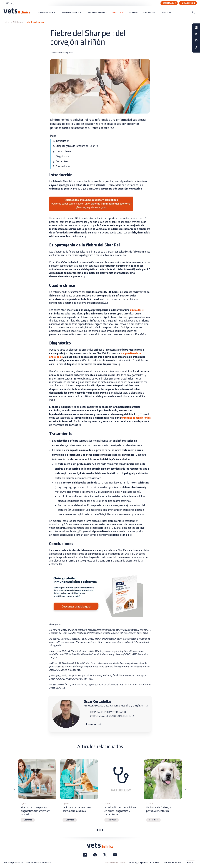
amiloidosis (136, 310)
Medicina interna (35, 22)
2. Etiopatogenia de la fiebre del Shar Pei (76, 146)
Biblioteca (18, 22)
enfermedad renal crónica (136, 418)
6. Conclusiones (61, 166)
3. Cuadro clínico (62, 151)
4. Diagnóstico (61, 156)
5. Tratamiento (61, 161)
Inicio (7, 22)
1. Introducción (61, 141)
